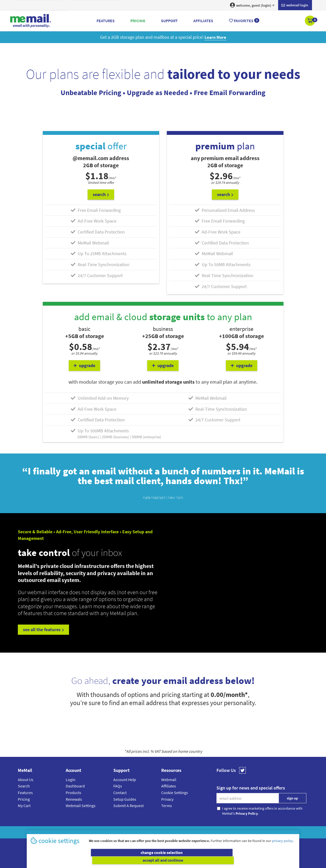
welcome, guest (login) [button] (252, 5)
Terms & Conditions (198, 832)
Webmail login (295, 5)
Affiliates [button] (203, 21)
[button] (310, 21)
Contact (120, 792)
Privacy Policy (175, 832)
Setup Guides (125, 799)
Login (71, 779)
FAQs (118, 786)
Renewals (74, 799)
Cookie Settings (175, 792)
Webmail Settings (81, 805)
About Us (26, 779)
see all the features (43, 629)
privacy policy (282, 849)
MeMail (130, 832)
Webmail (169, 779)
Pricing (24, 799)
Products (73, 792)
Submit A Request (128, 805)
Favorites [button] (244, 21)
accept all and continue (230, 860)
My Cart (24, 805)
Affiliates (169, 786)
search (101, 194)
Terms (167, 805)
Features (25, 792)
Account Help (125, 779)
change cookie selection (96, 860)
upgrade (84, 365)
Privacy (167, 799)
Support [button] (169, 21)
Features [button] (106, 21)
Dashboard (75, 786)
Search (24, 786)
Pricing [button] (138, 21)
